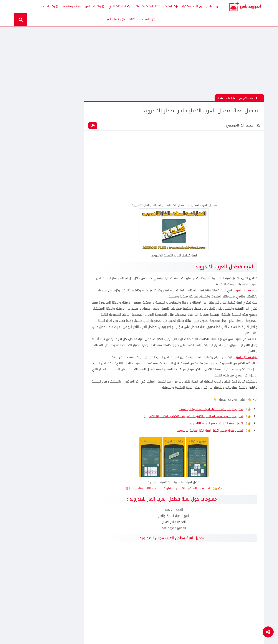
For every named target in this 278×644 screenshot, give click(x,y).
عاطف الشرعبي (248, 98)
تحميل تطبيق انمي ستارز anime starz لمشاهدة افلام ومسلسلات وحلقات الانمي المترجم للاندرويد (42, 228)
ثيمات (41, 162)
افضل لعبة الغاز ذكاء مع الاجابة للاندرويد (216, 429)
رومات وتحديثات (67, 170)
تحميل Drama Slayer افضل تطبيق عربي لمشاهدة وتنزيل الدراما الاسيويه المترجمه (41, 336)
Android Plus (245, 7)
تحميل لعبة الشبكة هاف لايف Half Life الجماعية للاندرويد (40, 243)
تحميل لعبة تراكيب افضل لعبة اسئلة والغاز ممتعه (211, 415)
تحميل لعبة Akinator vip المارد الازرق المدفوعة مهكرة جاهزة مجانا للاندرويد (193, 422)
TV (43, 178)
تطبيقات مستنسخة (33, 155)
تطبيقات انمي (119, 7)
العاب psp (39, 132)
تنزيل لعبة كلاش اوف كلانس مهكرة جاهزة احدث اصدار (42, 274)
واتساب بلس (95, 7)
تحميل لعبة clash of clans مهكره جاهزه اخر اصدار (41, 213)
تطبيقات (171, 7)
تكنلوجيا (71, 162)
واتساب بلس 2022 (142, 20)
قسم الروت (69, 178)
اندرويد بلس (214, 6)
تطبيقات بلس (36, 147)
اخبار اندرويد (38, 117)
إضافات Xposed (67, 125)
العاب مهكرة (192, 7)
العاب (231, 98)
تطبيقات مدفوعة (66, 155)
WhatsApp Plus (72, 6)
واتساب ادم (116, 20)
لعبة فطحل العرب (246, 363)
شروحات (40, 170)
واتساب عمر (50, 7)
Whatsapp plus (68, 185)
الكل (74, 117)
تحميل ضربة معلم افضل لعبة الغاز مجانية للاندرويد (210, 436)
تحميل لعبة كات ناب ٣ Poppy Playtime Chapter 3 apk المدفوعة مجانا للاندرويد (41, 89)
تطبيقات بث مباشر (147, 7)
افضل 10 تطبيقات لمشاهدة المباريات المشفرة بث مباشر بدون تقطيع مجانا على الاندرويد (42, 320)
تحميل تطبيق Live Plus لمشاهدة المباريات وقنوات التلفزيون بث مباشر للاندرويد (43, 366)
